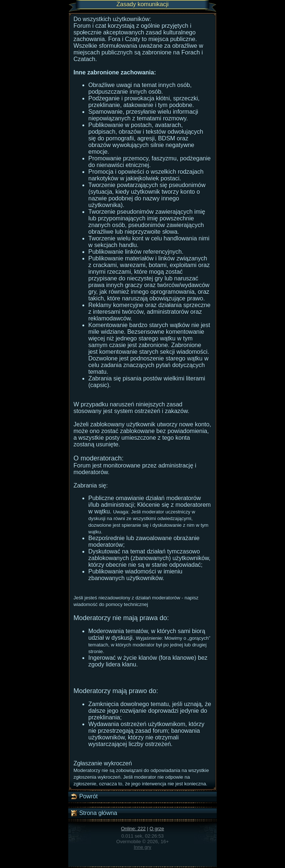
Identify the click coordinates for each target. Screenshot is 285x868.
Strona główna (94, 813)
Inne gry (143, 847)
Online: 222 (133, 829)
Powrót (84, 797)
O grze (157, 829)
